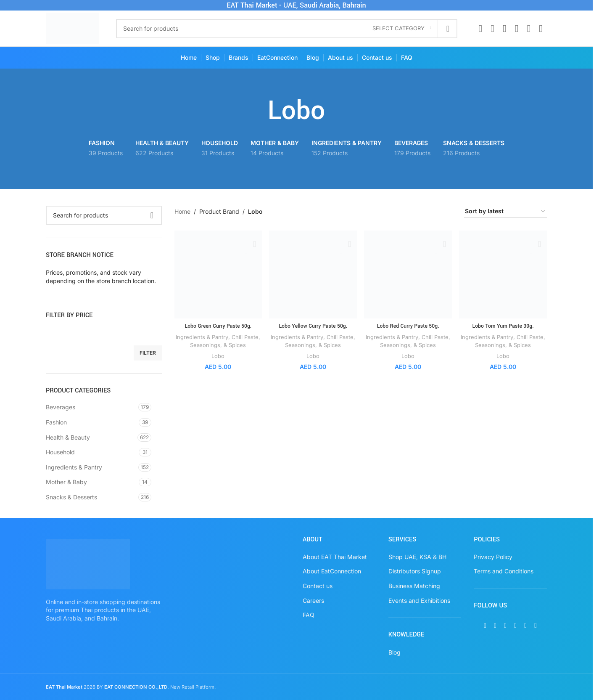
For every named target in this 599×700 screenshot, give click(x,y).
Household (60, 452)
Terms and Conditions (504, 571)
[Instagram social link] (505, 29)
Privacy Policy (493, 557)
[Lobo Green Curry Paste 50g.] (218, 274)
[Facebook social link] (480, 29)
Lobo (218, 355)
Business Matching (414, 586)
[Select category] (402, 29)
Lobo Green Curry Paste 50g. (218, 325)
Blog (394, 652)
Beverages (61, 407)
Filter (148, 353)
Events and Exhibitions (419, 601)
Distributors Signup (415, 571)
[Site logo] (73, 28)
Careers (313, 601)
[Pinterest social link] (517, 29)
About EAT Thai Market (335, 557)
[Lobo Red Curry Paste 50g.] (408, 274)
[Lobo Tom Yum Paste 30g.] (503, 274)
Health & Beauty (68, 437)
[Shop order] (505, 212)
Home (182, 211)
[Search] (287, 29)
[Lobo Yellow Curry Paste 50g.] (313, 274)
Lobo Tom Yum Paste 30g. (503, 325)
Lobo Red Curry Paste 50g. (408, 325)
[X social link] (492, 29)
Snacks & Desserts (71, 497)
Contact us (318, 586)
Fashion (56, 422)
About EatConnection (332, 571)
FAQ (309, 615)
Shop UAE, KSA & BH (417, 557)
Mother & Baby (66, 482)
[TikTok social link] (541, 29)
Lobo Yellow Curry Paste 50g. (313, 325)
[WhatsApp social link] (529, 29)
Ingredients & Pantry (74, 467)
